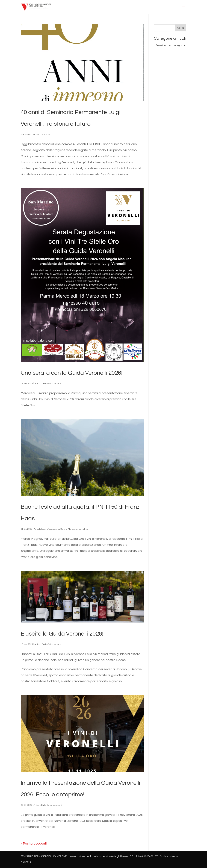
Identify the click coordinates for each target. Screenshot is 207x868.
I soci (44, 529)
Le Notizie (45, 134)
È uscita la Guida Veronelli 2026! (62, 634)
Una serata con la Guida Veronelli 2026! (72, 373)
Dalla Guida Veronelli (52, 383)
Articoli (36, 134)
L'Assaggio (52, 529)
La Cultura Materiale (68, 529)
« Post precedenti (34, 844)
